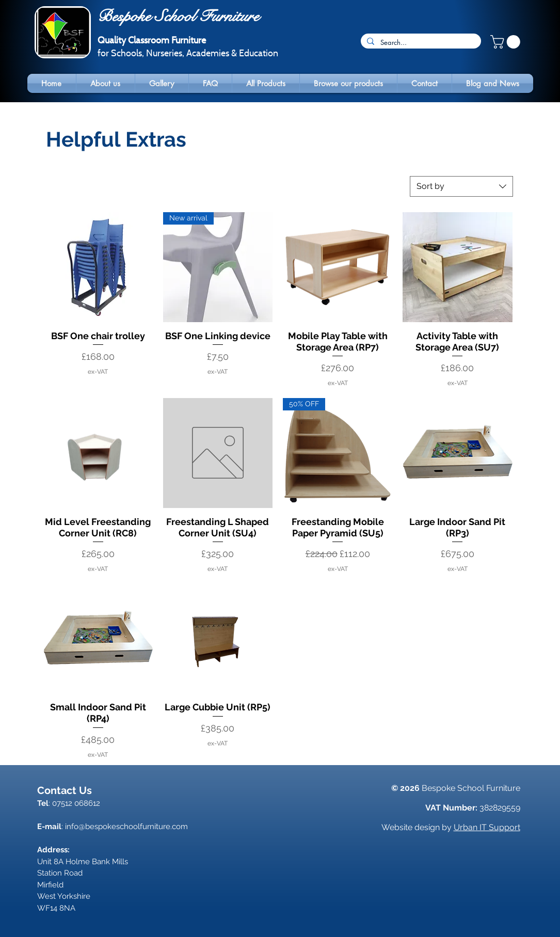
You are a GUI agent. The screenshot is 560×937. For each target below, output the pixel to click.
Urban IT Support (487, 827)
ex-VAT (98, 372)
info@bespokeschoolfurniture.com (126, 827)
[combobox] (461, 186)
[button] (507, 42)
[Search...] (420, 42)
